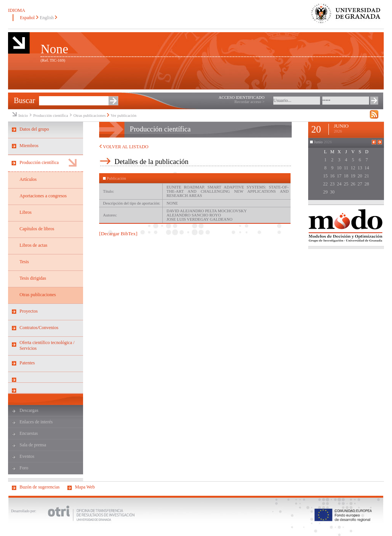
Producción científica (51, 116)
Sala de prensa (33, 445)
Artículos (28, 179)
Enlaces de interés (36, 422)
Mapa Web (85, 487)
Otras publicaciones (90, 116)
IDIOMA (17, 10)
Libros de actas (33, 245)
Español (27, 18)
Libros (25, 212)
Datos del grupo (34, 129)
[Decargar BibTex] (118, 234)
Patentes (27, 363)
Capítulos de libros (37, 229)
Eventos (27, 456)
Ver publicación (123, 116)
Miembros (29, 146)
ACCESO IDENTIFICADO (242, 98)
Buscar (24, 100)
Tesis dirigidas (33, 278)
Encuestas (29, 433)
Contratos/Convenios (39, 328)
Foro (24, 468)
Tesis (24, 262)
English (47, 18)
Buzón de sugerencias (40, 487)
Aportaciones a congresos (43, 196)
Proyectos (29, 311)
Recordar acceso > (249, 102)
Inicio (23, 116)
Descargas (29, 410)
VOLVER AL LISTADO (124, 147)
